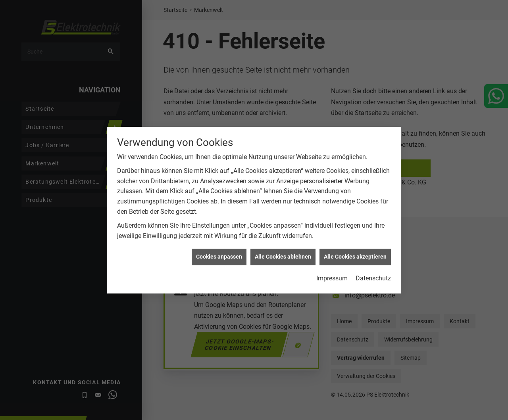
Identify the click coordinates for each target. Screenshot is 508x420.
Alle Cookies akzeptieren (355, 264)
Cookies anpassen (219, 264)
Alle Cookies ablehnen (283, 264)
